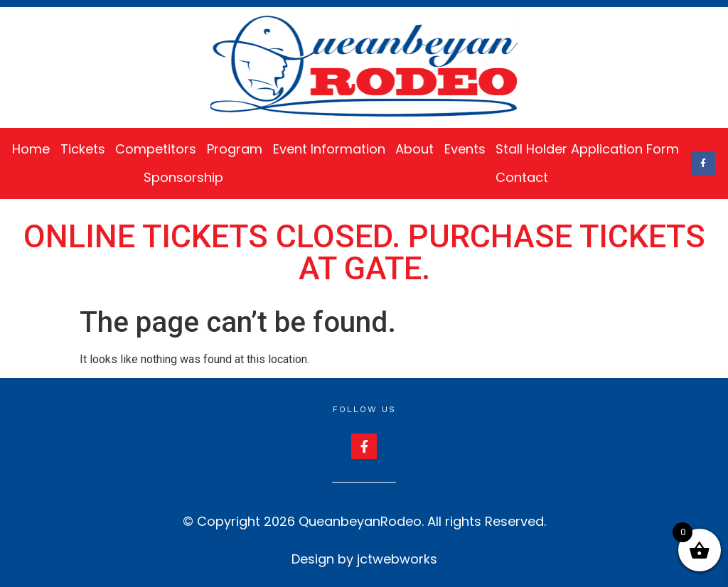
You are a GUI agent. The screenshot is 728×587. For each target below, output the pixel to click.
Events (465, 149)
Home (31, 149)
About (414, 149)
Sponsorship (183, 177)
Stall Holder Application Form (587, 149)
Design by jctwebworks (364, 559)
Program (235, 149)
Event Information (329, 149)
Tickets (83, 149)
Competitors (156, 149)
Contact (522, 177)
